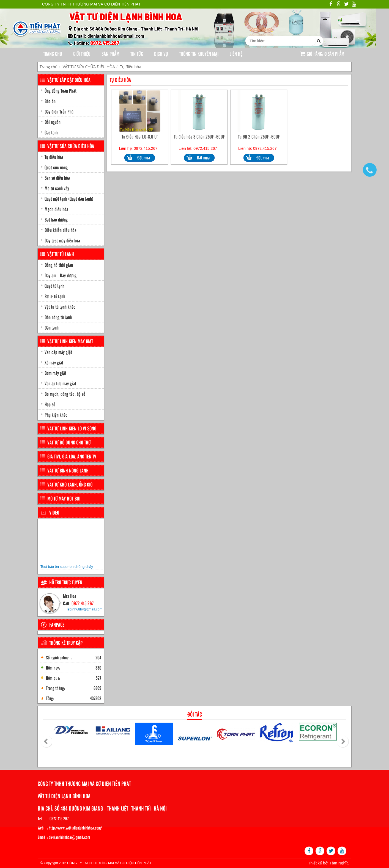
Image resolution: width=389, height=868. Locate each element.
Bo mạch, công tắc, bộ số (65, 394)
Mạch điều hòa (56, 209)
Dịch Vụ (161, 54)
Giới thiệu (82, 54)
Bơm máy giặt (55, 373)
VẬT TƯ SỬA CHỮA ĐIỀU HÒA (89, 67)
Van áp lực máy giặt (60, 383)
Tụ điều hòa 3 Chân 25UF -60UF (199, 136)
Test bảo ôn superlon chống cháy (67, 567)
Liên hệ (236, 54)
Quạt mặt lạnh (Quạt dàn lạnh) (69, 198)
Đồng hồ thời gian (59, 265)
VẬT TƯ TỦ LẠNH (61, 254)
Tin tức (137, 54)
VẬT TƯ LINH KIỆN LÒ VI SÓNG (72, 428)
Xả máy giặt (54, 362)
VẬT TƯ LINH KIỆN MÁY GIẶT (70, 341)
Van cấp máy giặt (58, 352)
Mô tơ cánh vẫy (57, 188)
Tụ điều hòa (131, 67)
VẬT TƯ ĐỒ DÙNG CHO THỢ (69, 442)
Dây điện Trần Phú (59, 111)
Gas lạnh (51, 132)
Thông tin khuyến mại (199, 54)
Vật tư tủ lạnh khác (60, 306)
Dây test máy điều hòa (62, 240)
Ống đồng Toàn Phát (61, 90)
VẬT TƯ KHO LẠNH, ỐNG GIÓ (70, 484)
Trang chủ (53, 54)
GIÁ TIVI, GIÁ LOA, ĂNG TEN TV (72, 456)
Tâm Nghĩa (339, 863)
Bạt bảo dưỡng (56, 219)
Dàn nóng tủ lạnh (58, 317)
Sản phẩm (110, 54)
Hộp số (50, 404)
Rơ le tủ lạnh (55, 296)
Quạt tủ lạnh (54, 286)
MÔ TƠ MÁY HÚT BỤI (64, 498)
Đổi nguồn (53, 122)
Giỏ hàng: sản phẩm (322, 54)
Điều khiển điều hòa (61, 230)
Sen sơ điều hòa (57, 178)
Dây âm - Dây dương (61, 275)
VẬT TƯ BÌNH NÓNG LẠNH (68, 470)
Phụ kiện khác (56, 414)
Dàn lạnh (52, 327)
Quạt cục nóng (56, 167)
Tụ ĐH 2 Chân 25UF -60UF (259, 136)
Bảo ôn (50, 101)
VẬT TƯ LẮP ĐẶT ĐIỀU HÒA (69, 80)
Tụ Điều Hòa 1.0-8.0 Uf (140, 136)
